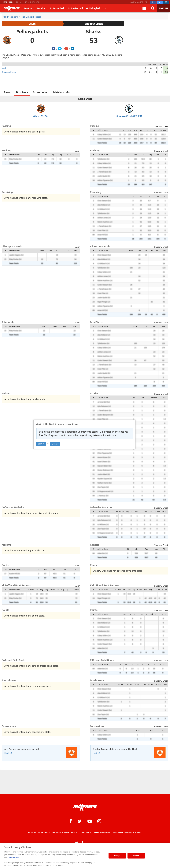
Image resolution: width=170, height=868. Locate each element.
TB (164, 549)
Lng (156, 130)
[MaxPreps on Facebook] (153, 2)
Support (139, 832)
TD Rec (130, 685)
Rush (42, 251)
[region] (85, 856)
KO (128, 549)
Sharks (94, 31)
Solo (134, 398)
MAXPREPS (9, 2)
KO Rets (31, 590)
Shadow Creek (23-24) (129, 116)
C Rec (151, 730)
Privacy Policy (70, 832)
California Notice (102, 832)
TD (147, 130)
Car (38, 155)
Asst (142, 398)
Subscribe (57, 832)
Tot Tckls (154, 398)
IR (68, 251)
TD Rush (121, 685)
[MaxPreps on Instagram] (166, 2)
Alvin (32, 24)
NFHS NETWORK (32, 2)
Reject (136, 856)
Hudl (8, 753)
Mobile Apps (44, 832)
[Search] (153, 8)
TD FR (137, 685)
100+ (69, 155)
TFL (164, 398)
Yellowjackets (32, 31)
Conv (141, 614)
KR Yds (76, 590)
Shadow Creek (94, 24)
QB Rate (163, 130)
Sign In (41, 444)
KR (57, 251)
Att (124, 130)
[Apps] (144, 8)
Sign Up (55, 444)
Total (75, 251)
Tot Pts (163, 614)
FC (71, 590)
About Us (32, 832)
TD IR (144, 685)
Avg (142, 130)
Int (151, 130)
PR (63, 251)
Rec (133, 196)
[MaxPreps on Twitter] (160, 2)
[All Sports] (105, 8)
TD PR (150, 685)
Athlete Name (103, 130)
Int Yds (122, 512)
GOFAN (19, 2)
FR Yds (144, 512)
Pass (55, 326)
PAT (120, 664)
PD (131, 512)
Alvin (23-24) (41, 116)
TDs (125, 614)
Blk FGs (165, 512)
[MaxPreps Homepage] (85, 807)
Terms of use (86, 832)
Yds (129, 130)
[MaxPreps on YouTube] (90, 821)
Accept (117, 856)
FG (138, 664)
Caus (150, 512)
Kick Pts (153, 614)
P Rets (52, 590)
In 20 (74, 569)
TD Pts (132, 614)
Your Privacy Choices (123, 832)
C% (135, 130)
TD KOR (158, 685)
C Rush (137, 730)
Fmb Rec (137, 512)
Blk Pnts (157, 512)
